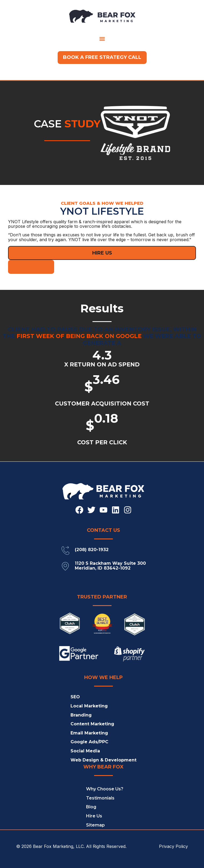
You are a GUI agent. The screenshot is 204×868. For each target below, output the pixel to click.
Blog (91, 807)
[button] (102, 39)
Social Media (85, 751)
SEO (75, 697)
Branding (81, 715)
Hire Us (94, 816)
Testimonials (100, 798)
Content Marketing (92, 724)
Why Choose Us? (105, 789)
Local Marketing (89, 706)
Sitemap (95, 825)
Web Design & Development (103, 760)
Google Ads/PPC (89, 742)
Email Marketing (89, 733)
